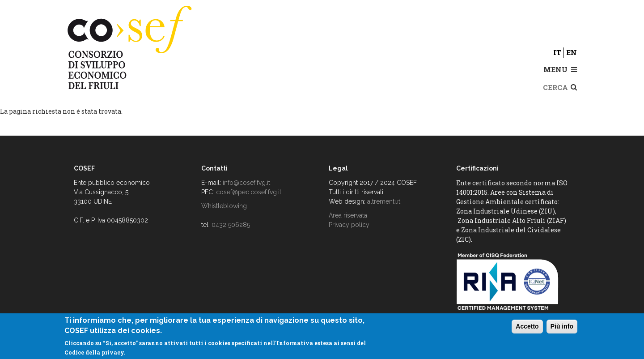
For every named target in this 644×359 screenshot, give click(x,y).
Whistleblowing (224, 206)
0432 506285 (231, 225)
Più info (562, 326)
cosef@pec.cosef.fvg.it (249, 192)
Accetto (527, 326)
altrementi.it (384, 201)
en (572, 52)
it (557, 52)
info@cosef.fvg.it (246, 183)
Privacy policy (349, 225)
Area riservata (348, 215)
